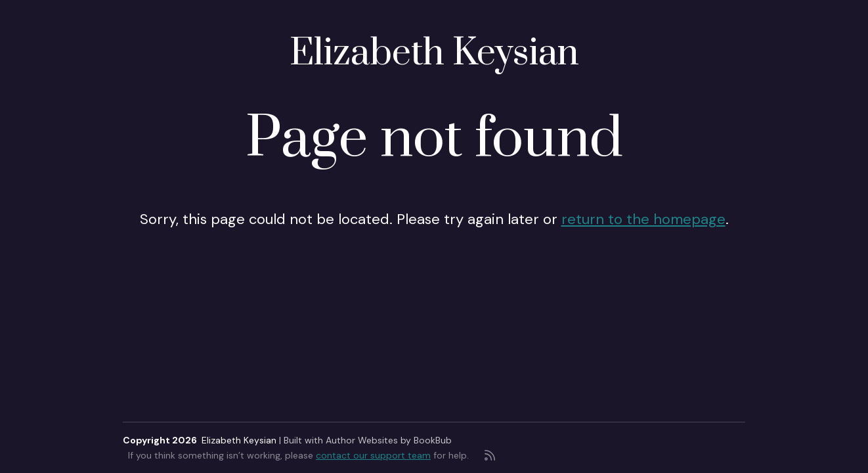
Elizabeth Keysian (434, 54)
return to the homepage (643, 219)
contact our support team (373, 455)
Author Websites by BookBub (389, 440)
